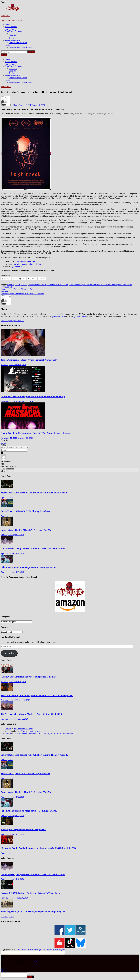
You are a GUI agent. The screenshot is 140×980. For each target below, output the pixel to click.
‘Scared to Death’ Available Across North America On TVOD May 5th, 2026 (39, 848)
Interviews (13, 33)
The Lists (13, 38)
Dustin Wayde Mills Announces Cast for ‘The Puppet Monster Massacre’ (37, 433)
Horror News (10, 29)
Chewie (16, 105)
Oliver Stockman (59, 285)
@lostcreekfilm (18, 266)
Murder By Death (45, 285)
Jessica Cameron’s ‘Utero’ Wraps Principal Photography (29, 360)
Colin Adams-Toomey (109, 285)
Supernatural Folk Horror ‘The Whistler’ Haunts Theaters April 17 (34, 493)
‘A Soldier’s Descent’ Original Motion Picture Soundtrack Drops (33, 396)
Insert (32, 978)
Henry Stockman (85, 285)
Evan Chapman (13, 285)
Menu (4, 55)
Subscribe (9, 653)
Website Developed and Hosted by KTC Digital (46, 949)
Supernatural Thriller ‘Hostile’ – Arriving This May (27, 530)
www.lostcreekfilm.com (25, 262)
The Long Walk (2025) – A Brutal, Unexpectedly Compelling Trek (33, 912)
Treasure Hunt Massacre (24, 729)
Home (7, 24)
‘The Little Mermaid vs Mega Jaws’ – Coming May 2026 (29, 567)
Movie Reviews (11, 27)
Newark (121, 285)
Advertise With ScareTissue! (20, 47)
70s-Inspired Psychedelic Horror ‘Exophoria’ (23, 829)
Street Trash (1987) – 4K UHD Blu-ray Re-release (25, 511)
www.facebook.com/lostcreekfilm (27, 264)
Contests (12, 36)
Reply (4, 971)
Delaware (128, 285)
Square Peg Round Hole (29, 285)
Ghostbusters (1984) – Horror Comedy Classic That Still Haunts (33, 549)
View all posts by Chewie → (12, 321)
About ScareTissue (12, 40)
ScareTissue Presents (13, 31)
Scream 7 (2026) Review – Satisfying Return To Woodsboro (30, 893)
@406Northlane (58, 316)
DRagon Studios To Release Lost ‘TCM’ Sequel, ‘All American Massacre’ (44, 733)
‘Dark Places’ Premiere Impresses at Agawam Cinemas (28, 677)
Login (3, 443)
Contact (8, 45)
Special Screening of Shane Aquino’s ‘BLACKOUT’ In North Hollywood (37, 695)
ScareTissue (6, 16)
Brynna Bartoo (72, 285)
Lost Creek (96, 285)
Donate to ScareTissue (18, 43)
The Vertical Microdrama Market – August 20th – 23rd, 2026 (31, 714)
